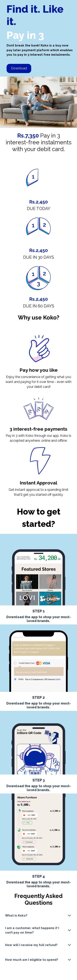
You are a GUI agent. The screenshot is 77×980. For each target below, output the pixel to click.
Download (19, 68)
